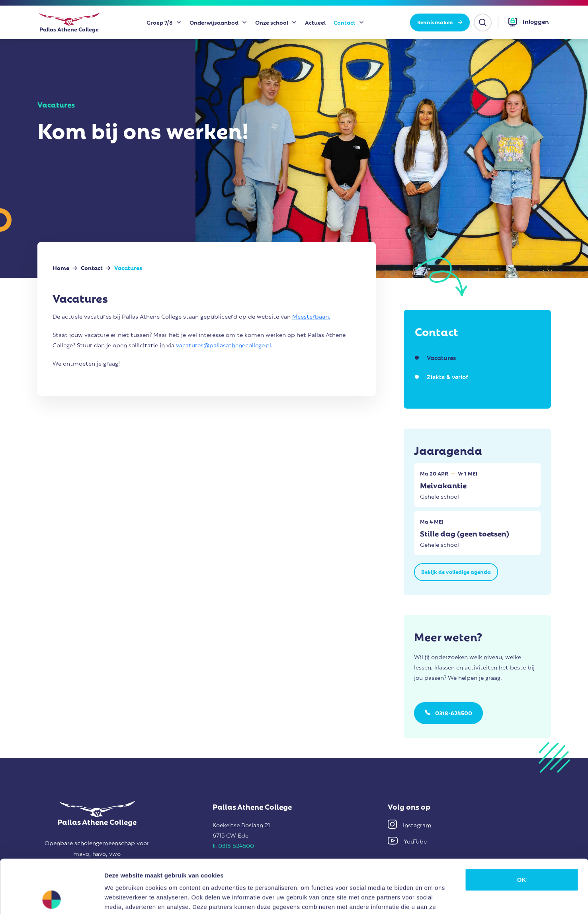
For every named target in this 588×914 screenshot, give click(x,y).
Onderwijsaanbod (214, 22)
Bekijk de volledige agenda (456, 571)
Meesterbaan (311, 316)
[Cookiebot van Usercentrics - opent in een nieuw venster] (52, 898)
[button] (529, 22)
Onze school (272, 22)
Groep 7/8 (160, 22)
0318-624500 (454, 713)
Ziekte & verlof (447, 376)
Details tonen (430, 898)
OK (522, 829)
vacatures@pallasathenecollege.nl (224, 344)
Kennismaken (440, 22)
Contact (345, 22)
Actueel (315, 22)
